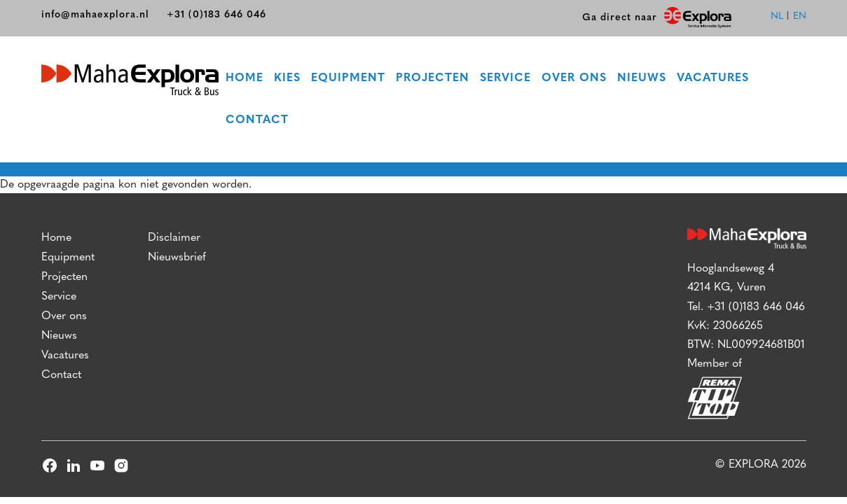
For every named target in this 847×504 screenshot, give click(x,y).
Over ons (574, 78)
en (800, 16)
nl (777, 16)
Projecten (433, 78)
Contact (257, 120)
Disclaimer (174, 238)
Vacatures (713, 78)
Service (505, 78)
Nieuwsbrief (177, 258)
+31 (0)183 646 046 (216, 15)
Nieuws (642, 78)
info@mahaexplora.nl (95, 15)
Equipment (348, 78)
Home (245, 78)
